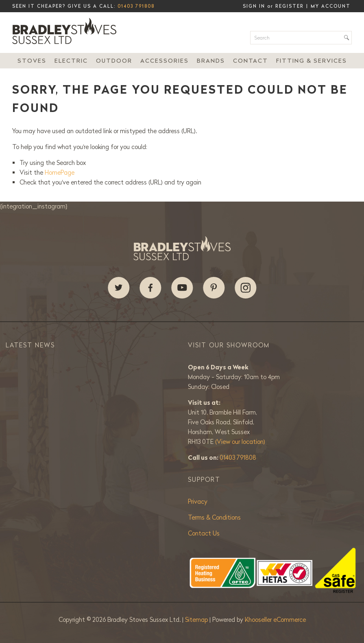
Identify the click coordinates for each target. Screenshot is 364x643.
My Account (331, 6)
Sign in (254, 6)
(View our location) (240, 442)
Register (290, 6)
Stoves (32, 61)
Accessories (165, 61)
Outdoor (114, 61)
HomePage (60, 172)
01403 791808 (136, 6)
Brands (211, 61)
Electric (71, 61)
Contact (251, 61)
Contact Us (204, 533)
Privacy (198, 501)
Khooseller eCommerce (275, 620)
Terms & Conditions (214, 517)
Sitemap (197, 620)
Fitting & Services (312, 61)
